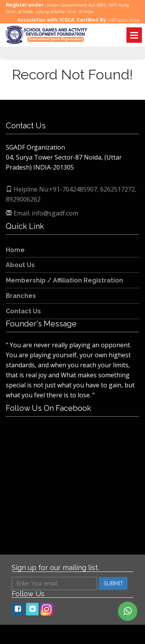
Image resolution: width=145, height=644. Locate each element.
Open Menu (134, 35)
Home (15, 250)
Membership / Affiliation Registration (64, 280)
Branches (21, 296)
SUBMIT (113, 583)
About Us (20, 265)
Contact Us (23, 311)
